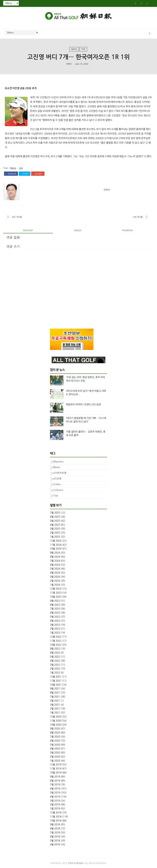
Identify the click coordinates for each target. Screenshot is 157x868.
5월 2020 (55, 745)
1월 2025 (55, 537)
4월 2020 (55, 749)
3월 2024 (55, 577)
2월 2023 (55, 629)
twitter (25, 174)
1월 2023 (55, 633)
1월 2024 (55, 585)
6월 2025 (55, 517)
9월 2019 (55, 777)
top (83, 49)
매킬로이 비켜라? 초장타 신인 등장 (83, 404)
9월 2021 (55, 689)
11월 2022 (56, 641)
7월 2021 (55, 697)
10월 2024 (56, 549)
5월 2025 (55, 521)
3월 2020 (55, 753)
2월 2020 (55, 757)
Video (57, 484)
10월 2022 (56, 645)
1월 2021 (55, 713)
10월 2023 (56, 597)
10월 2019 (56, 773)
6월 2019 (55, 789)
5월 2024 (55, 569)
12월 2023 (56, 589)
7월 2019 (55, 785)
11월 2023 (56, 593)
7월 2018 (55, 833)
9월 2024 (55, 553)
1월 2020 (55, 761)
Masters (58, 462)
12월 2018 (56, 813)
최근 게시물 (17, 217)
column (58, 490)
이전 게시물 (138, 217)
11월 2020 (56, 721)
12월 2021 (56, 677)
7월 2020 (55, 737)
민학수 (69, 64)
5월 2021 (55, 701)
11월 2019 (56, 769)
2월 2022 (55, 669)
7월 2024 (55, 561)
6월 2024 (55, 565)
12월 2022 (56, 637)
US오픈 (58, 479)
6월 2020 (55, 741)
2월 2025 (55, 533)
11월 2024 (56, 545)
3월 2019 (55, 801)
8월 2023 (55, 605)
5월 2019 (55, 793)
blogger (28, 230)
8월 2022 (55, 649)
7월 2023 (55, 609)
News (74, 49)
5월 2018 (55, 841)
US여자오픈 (60, 473)
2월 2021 (55, 709)
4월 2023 (55, 621)
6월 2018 (55, 837)
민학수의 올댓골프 (76, 863)
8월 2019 (55, 781)
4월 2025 (55, 525)
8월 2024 (55, 557)
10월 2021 (56, 685)
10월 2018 (56, 821)
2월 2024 (55, 581)
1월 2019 (55, 809)
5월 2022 (55, 657)
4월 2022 (55, 661)
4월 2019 (55, 797)
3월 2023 (55, 625)
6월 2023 (55, 613)
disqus (78, 230)
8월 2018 (55, 829)
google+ (38, 174)
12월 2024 (56, 541)
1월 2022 (55, 673)
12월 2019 (56, 765)
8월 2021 (55, 693)
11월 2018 (56, 817)
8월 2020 (55, 733)
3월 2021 (55, 705)
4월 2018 (55, 844)
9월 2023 (55, 601)
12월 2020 (56, 717)
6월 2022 (55, 653)
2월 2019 (55, 805)
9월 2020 (55, 729)
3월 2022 (55, 665)
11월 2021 (56, 681)
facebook (11, 174)
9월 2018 (55, 824)
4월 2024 (55, 573)
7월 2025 (55, 513)
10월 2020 (56, 725)
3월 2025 (55, 529)
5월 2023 (55, 617)
